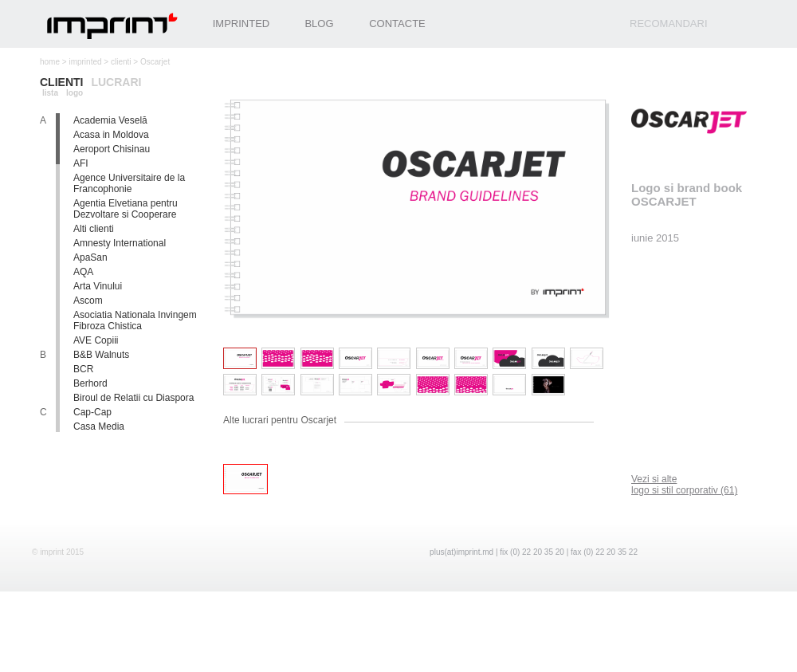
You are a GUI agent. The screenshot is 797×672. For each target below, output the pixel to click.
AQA (83, 272)
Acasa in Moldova (111, 135)
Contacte (397, 24)
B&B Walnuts (101, 355)
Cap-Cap (92, 412)
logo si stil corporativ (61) (684, 485)
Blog (319, 24)
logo (75, 93)
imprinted (85, 62)
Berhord (90, 383)
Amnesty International (120, 243)
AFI (81, 163)
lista (50, 93)
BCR (83, 369)
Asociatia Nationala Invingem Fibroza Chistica (135, 320)
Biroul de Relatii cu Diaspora (133, 398)
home (50, 62)
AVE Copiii (96, 340)
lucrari (116, 82)
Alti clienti (94, 229)
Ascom (88, 301)
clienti (121, 62)
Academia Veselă (110, 120)
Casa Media (99, 426)
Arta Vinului (98, 286)
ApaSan (90, 257)
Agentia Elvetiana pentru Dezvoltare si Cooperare (126, 209)
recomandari (669, 24)
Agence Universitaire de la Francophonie (129, 183)
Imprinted (241, 24)
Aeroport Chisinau (112, 149)
